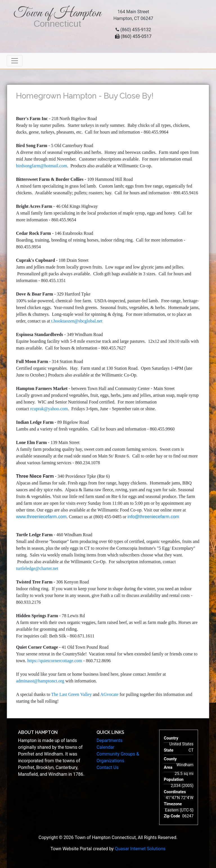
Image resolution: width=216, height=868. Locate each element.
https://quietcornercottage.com (55, 661)
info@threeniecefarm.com (153, 517)
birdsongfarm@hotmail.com (41, 166)
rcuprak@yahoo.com (49, 409)
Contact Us (108, 767)
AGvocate (109, 694)
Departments (110, 740)
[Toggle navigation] (15, 61)
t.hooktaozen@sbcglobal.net (77, 321)
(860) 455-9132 (136, 30)
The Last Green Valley (71, 694)
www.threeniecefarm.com (41, 517)
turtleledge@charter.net (37, 568)
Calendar (105, 747)
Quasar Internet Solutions (140, 849)
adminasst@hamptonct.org (41, 681)
